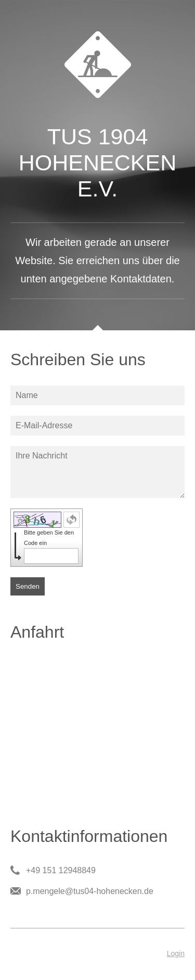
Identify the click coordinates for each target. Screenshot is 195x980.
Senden (28, 586)
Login (176, 953)
